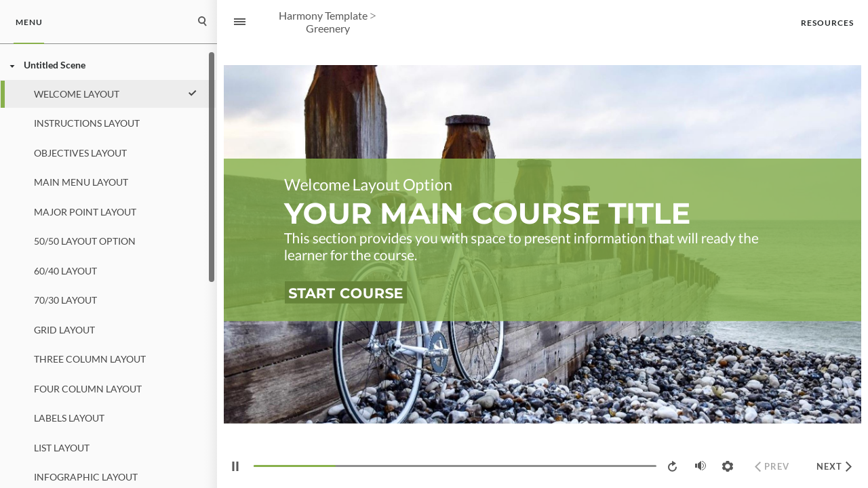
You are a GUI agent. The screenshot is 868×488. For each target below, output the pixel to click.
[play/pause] (235, 466)
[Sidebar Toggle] (234, 22)
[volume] (701, 466)
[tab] (29, 22)
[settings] (728, 466)
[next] (834, 466)
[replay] (673, 466)
